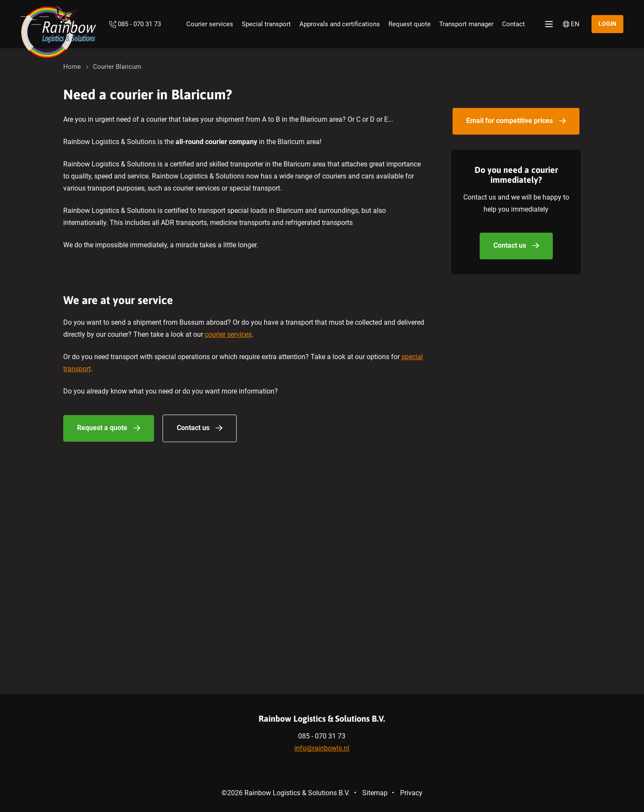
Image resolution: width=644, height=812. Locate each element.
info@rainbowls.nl (322, 748)
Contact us (193, 428)
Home (72, 67)
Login (607, 24)
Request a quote (102, 428)
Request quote (410, 24)
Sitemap (375, 793)
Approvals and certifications (340, 24)
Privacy (411, 793)
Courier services (210, 24)
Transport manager (466, 24)
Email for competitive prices (510, 121)
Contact (513, 24)
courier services (228, 334)
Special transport (266, 24)
